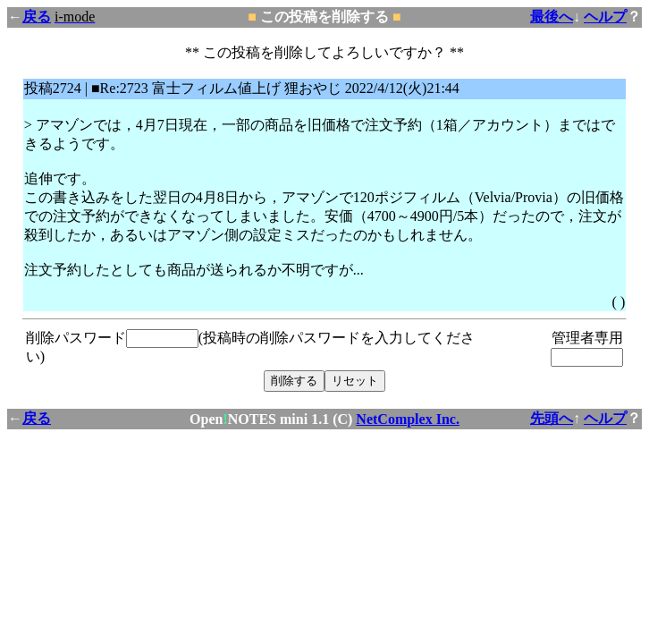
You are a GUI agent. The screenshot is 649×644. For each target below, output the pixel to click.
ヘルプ (605, 17)
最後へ (552, 17)
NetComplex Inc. (408, 419)
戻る (37, 17)
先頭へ (552, 418)
